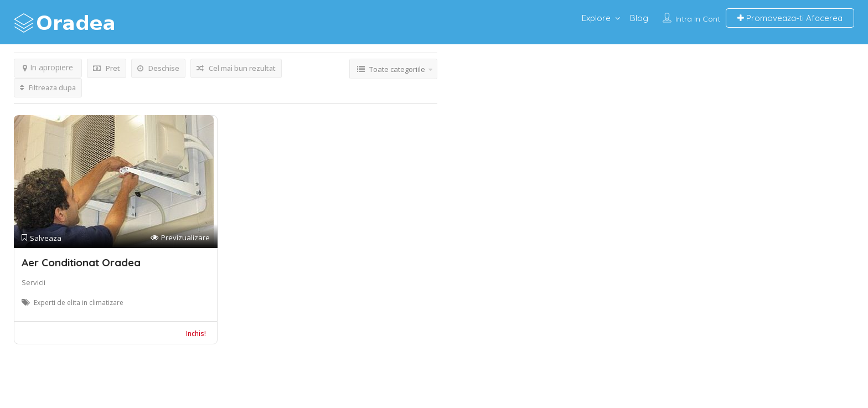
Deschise (158, 68)
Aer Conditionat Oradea (81, 262)
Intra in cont (698, 19)
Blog (639, 18)
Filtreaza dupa (48, 87)
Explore (596, 18)
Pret (107, 68)
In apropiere (48, 67)
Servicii (33, 282)
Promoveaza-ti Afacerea (790, 18)
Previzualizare (180, 238)
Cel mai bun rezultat (236, 68)
